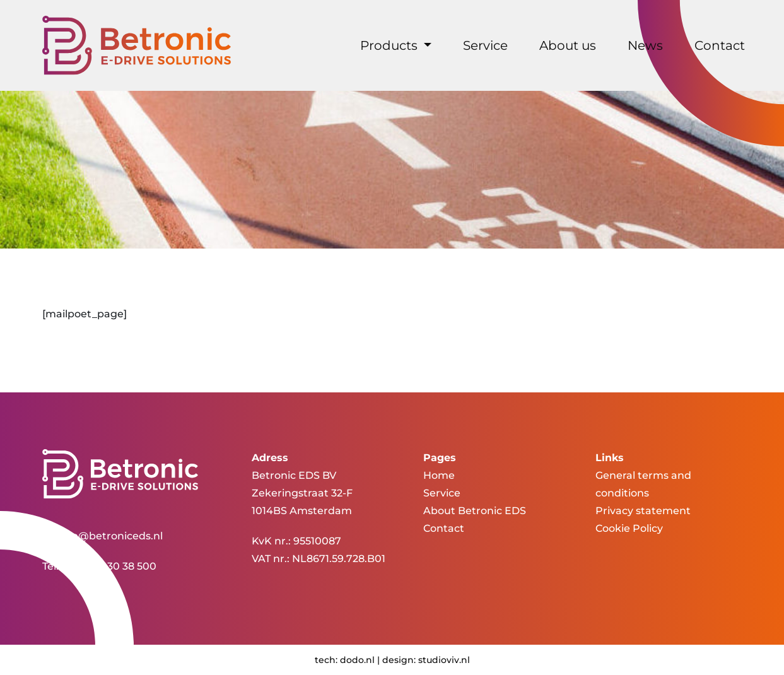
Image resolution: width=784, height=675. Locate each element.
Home (439, 475)
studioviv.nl (444, 660)
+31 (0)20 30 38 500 (109, 566)
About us (568, 45)
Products (390, 45)
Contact (720, 45)
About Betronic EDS (475, 511)
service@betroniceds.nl (102, 536)
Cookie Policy (629, 528)
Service (485, 45)
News (645, 45)
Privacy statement (643, 511)
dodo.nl (357, 660)
